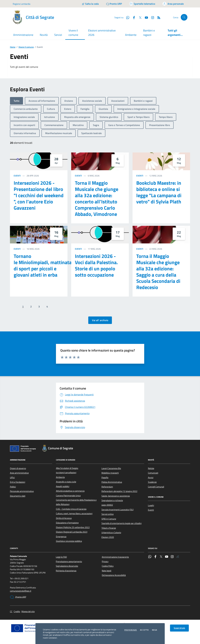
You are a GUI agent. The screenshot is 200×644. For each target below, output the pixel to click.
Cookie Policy (108, 566)
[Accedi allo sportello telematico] (142, 4)
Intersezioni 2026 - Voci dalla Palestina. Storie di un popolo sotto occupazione (96, 265)
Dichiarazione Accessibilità (114, 575)
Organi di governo (18, 468)
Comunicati (153, 473)
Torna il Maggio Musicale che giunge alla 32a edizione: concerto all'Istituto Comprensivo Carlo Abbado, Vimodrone (97, 198)
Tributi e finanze (109, 528)
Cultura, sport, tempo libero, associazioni (74, 513)
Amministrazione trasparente (115, 557)
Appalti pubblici (63, 486)
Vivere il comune (26, 47)
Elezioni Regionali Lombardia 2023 (72, 532)
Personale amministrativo (22, 491)
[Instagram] (151, 17)
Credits (17, 612)
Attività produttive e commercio (70, 491)
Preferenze (131, 630)
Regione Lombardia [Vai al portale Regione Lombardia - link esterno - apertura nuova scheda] (22, 4)
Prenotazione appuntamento (69, 561)
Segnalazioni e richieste (112, 500)
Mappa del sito (28, 612)
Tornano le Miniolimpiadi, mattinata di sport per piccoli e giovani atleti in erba (43, 265)
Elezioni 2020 (108, 537)
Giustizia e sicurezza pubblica (69, 541)
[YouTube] (145, 17)
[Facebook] (133, 17)
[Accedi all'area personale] (173, 4)
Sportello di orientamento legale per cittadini (122, 523)
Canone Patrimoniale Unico (68, 496)
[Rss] (158, 17)
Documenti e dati (18, 496)
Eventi (17, 176)
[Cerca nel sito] (184, 17)
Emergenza (61, 537)
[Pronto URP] (114, 4)
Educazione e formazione (67, 523)
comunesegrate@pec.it (21, 591)
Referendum (107, 487)
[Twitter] (139, 17)
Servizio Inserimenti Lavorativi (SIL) (118, 510)
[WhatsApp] (126, 17)
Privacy (105, 561)
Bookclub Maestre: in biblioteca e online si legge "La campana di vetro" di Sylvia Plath (159, 192)
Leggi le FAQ (61, 557)
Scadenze (152, 482)
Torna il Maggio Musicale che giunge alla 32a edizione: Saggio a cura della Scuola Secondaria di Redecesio (158, 272)
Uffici (12, 478)
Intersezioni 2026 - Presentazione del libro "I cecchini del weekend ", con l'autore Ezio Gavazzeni (39, 195)
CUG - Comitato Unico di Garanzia (71, 509)
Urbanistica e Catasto (111, 532)
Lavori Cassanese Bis (111, 468)
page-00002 (107, 505)
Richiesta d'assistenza (66, 571)
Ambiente (131, 35)
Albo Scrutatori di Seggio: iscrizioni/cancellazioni (67, 470)
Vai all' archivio (100, 320)
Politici (13, 487)
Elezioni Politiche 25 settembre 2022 (73, 527)
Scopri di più (179, 628)
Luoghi (151, 505)
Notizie (151, 468)
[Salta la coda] (90, 4)
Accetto (144, 630)
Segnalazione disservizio (67, 566)
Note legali (107, 571)
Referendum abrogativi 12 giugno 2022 (119, 491)
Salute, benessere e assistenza (116, 496)
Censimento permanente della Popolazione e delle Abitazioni (76, 502)
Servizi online (108, 514)
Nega (155, 630)
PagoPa (105, 478)
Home (13, 47)
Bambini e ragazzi (149, 33)
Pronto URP (18, 597)
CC (11, 612)
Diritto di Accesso (64, 518)
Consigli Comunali (156, 487)
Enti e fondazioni (18, 482)
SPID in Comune (109, 519)
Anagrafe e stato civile (66, 482)
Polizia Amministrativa (112, 482)
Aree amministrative (19, 473)
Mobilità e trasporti (110, 473)
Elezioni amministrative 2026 (102, 33)
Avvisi (151, 478)
